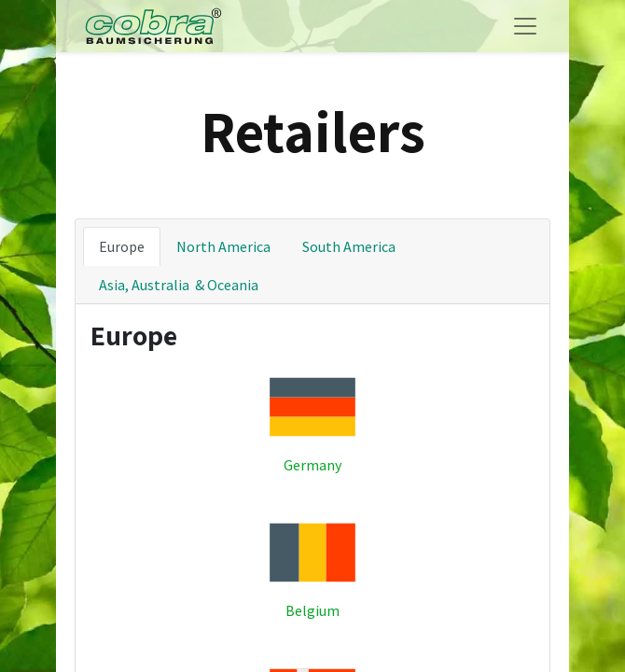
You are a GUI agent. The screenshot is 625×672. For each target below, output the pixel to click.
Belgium (312, 610)
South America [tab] (349, 246)
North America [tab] (223, 246)
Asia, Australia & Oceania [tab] (179, 285)
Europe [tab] (122, 246)
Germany (312, 465)
